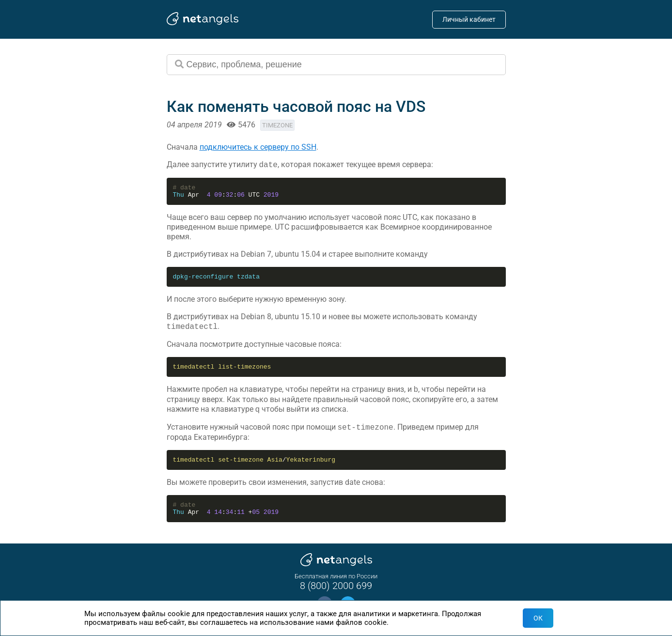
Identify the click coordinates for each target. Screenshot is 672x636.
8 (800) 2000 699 (336, 586)
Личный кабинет (469, 19)
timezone (277, 125)
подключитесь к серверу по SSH (258, 147)
